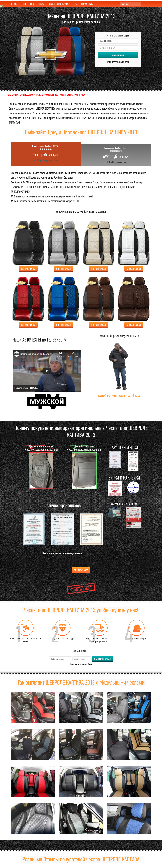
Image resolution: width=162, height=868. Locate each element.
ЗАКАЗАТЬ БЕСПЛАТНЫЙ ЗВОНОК (60, 4)
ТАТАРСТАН (130, 4)
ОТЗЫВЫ (41, 4)
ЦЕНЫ (24, 4)
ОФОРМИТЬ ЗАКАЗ (84, 4)
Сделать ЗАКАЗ (28, 269)
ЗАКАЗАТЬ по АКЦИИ (118, 55)
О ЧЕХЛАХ (14, 4)
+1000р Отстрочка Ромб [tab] (46, 153)
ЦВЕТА (32, 4)
